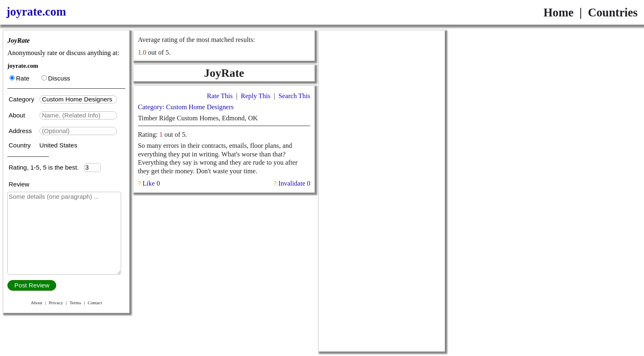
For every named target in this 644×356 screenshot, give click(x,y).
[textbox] (78, 99)
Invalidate (292, 183)
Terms (75, 303)
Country (21, 145)
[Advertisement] (382, 82)
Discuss (56, 78)
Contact (95, 303)
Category (23, 99)
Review (19, 184)
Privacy (56, 303)
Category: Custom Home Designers (186, 107)
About (18, 115)
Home (558, 12)
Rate (19, 78)
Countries (613, 12)
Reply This (255, 96)
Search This (294, 96)
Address (21, 131)
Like (149, 183)
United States (58, 145)
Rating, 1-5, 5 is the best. (46, 167)
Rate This (220, 96)
